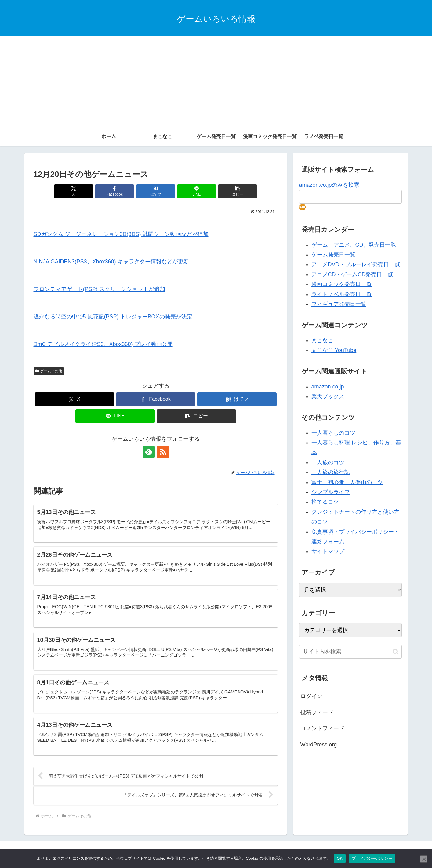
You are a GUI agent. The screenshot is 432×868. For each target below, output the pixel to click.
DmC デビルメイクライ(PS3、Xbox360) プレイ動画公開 (103, 344)
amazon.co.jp (328, 387)
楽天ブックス (328, 396)
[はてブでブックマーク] (156, 191)
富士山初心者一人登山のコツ (347, 482)
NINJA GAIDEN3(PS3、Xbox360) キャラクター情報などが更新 (111, 262)
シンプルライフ (331, 492)
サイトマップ (328, 551)
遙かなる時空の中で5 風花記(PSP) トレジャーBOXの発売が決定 (113, 317)
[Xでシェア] (74, 191)
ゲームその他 (49, 371)
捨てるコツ (325, 502)
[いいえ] (424, 859)
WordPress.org (319, 745)
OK (340, 858)
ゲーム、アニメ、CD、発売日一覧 (354, 245)
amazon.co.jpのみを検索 (329, 185)
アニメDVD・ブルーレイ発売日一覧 (356, 264)
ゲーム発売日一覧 (333, 255)
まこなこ (322, 340)
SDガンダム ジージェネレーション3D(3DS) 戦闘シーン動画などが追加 (121, 234)
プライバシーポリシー (372, 858)
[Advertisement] (216, 82)
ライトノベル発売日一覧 (342, 294)
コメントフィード (322, 728)
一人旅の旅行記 (331, 472)
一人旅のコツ (328, 462)
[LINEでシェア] (197, 191)
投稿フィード (317, 712)
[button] (238, 191)
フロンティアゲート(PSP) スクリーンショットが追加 (99, 289)
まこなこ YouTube (334, 350)
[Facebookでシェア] (114, 191)
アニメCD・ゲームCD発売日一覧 (352, 274)
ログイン (311, 696)
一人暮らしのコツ (333, 433)
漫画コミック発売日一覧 (342, 284)
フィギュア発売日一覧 (339, 304)
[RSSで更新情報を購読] (163, 452)
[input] (350, 652)
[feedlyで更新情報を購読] (149, 452)
